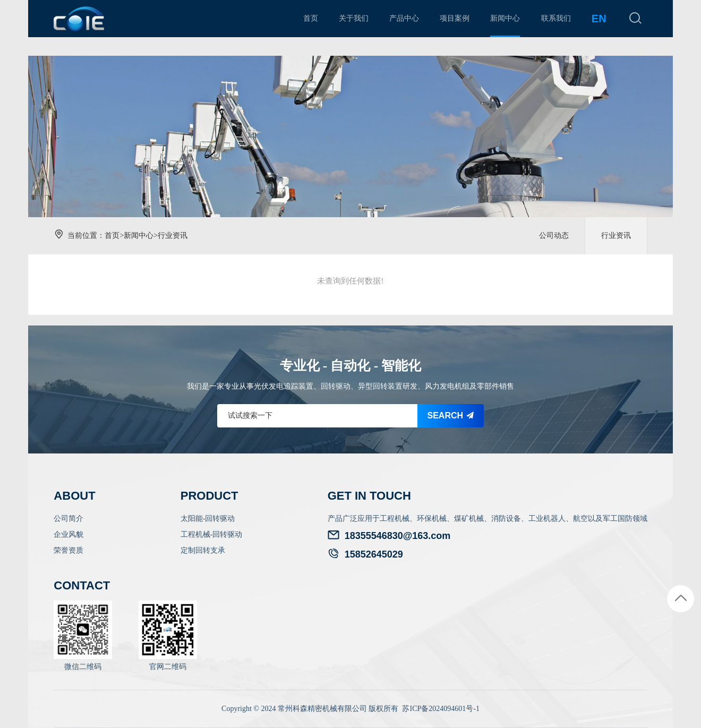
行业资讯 (173, 235)
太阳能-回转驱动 (208, 519)
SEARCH (451, 416)
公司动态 (554, 235)
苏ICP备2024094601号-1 (441, 709)
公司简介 (69, 519)
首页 (112, 235)
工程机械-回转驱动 (212, 534)
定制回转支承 (203, 550)
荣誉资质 (69, 550)
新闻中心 (139, 235)
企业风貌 (69, 534)
